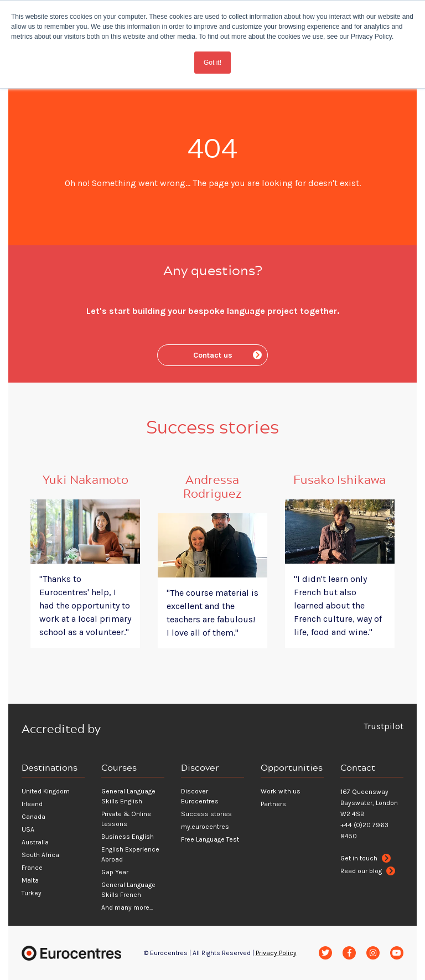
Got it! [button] (212, 63)
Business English (128, 837)
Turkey (32, 893)
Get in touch (366, 858)
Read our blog (368, 871)
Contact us (228, 355)
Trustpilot (383, 726)
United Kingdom (46, 791)
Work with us (281, 791)
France (32, 868)
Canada (33, 817)
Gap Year (115, 872)
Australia (35, 842)
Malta (30, 880)
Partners (273, 804)
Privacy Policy (276, 953)
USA (28, 829)
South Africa (40, 855)
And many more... (127, 907)
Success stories (206, 814)
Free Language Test (210, 839)
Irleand (32, 804)
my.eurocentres (205, 827)
